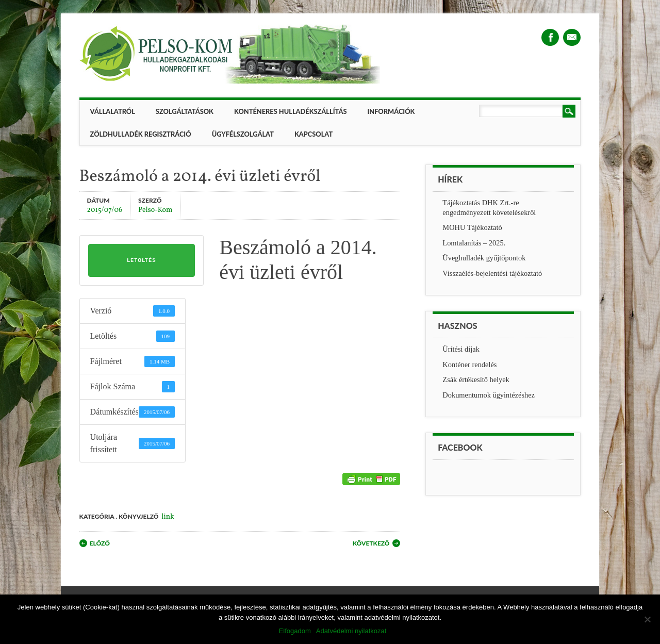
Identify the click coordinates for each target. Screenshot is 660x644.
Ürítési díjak (461, 349)
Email (572, 37)
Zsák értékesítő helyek (476, 379)
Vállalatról (113, 111)
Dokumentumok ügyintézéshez (489, 395)
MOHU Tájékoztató (472, 227)
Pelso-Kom (155, 210)
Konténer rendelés (469, 365)
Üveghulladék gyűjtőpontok (484, 258)
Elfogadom (295, 631)
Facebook (550, 37)
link (168, 517)
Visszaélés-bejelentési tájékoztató (492, 273)
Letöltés (141, 260)
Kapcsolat (313, 134)
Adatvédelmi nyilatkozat (351, 631)
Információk (391, 111)
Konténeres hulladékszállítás (290, 111)
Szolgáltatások (185, 111)
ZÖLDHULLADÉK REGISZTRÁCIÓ (141, 134)
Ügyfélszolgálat (243, 134)
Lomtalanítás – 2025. (474, 243)
